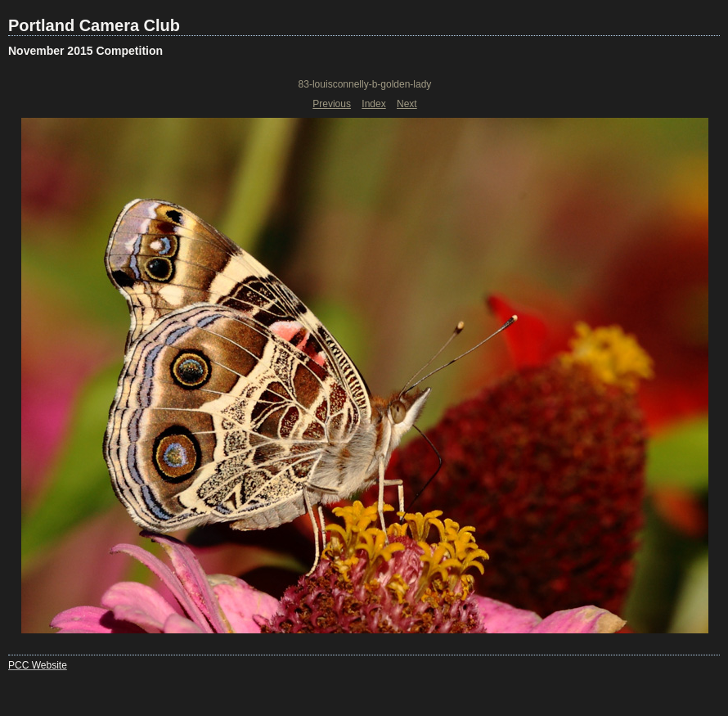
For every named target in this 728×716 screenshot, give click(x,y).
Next (407, 104)
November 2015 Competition (85, 51)
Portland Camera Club (94, 25)
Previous (332, 104)
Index (373, 104)
